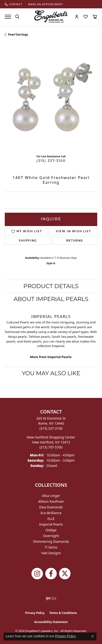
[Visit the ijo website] (51, 598)
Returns (75, 241)
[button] (17, 17)
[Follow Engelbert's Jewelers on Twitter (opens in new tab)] (65, 574)
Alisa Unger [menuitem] (51, 496)
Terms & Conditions (63, 613)
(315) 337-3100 (51, 161)
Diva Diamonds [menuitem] (51, 507)
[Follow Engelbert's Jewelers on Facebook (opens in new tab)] (51, 574)
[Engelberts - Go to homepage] (51, 17)
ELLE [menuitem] (51, 519)
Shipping (28, 241)
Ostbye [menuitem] (51, 530)
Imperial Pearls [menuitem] (51, 524)
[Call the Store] (51, 428)
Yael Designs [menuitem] (51, 553)
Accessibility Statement (51, 622)
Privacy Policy (35, 613)
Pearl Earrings (18, 34)
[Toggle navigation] (8, 17)
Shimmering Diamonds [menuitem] (51, 541)
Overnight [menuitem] (51, 536)
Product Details (51, 286)
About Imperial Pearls (51, 299)
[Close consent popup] (93, 636)
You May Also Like (51, 373)
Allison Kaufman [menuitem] (51, 501)
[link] (14, 4)
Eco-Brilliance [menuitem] (51, 513)
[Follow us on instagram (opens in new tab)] (37, 574)
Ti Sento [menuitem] (51, 547)
